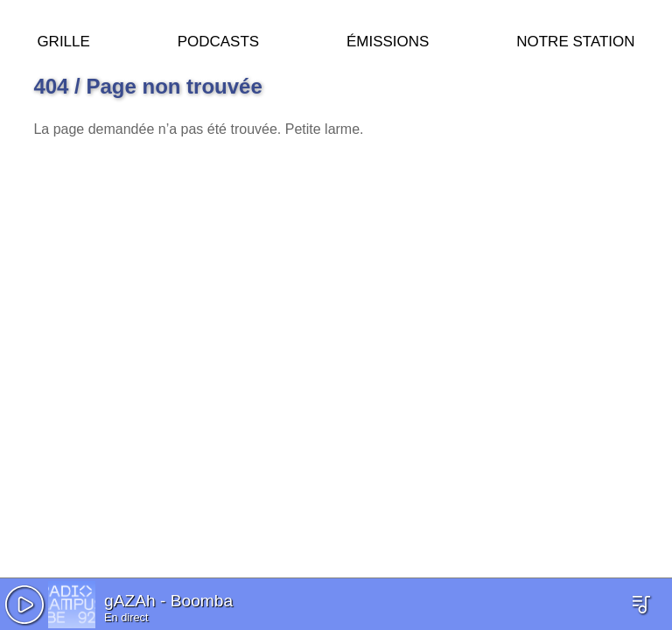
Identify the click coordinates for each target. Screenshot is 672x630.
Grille (63, 39)
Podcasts (219, 39)
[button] (24, 605)
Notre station (575, 39)
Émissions (388, 39)
